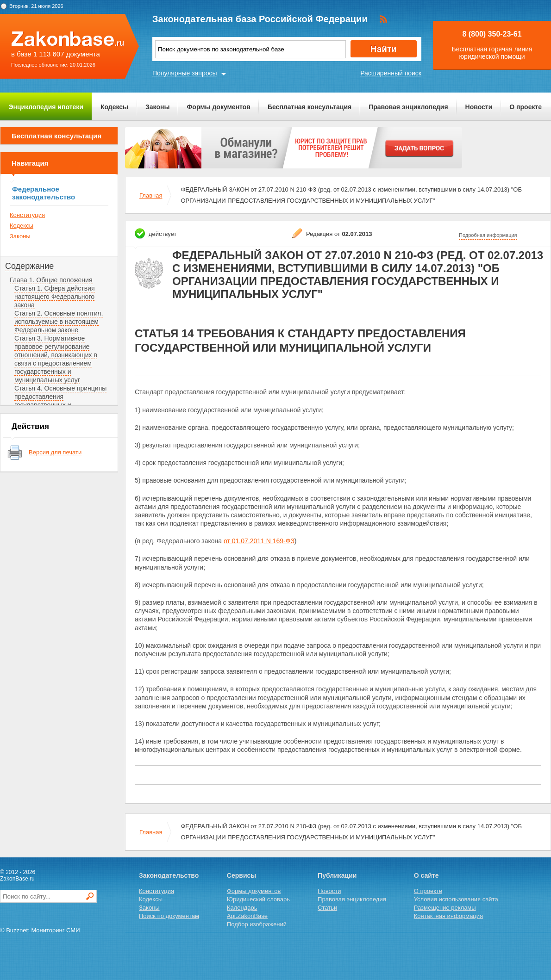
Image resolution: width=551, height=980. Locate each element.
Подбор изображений (257, 924)
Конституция (27, 215)
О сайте (426, 875)
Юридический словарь (258, 899)
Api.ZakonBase (247, 916)
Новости (479, 107)
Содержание (29, 266)
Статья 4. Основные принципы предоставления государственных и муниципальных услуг (60, 401)
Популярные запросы (185, 73)
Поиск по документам (169, 916)
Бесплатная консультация (310, 107)
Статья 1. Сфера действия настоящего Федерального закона (55, 297)
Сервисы (241, 875)
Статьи (327, 908)
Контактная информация (448, 916)
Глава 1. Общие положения (51, 280)
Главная (151, 195)
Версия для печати (55, 452)
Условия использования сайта (456, 899)
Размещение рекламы (445, 908)
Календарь (242, 908)
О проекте (526, 107)
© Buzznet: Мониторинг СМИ (40, 930)
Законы (157, 107)
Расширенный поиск (391, 73)
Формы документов (219, 107)
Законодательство (169, 875)
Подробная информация (488, 235)
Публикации (337, 875)
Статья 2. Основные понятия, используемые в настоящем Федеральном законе (59, 322)
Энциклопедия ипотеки (46, 107)
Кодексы (114, 107)
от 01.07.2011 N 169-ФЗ (259, 541)
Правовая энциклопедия (408, 107)
